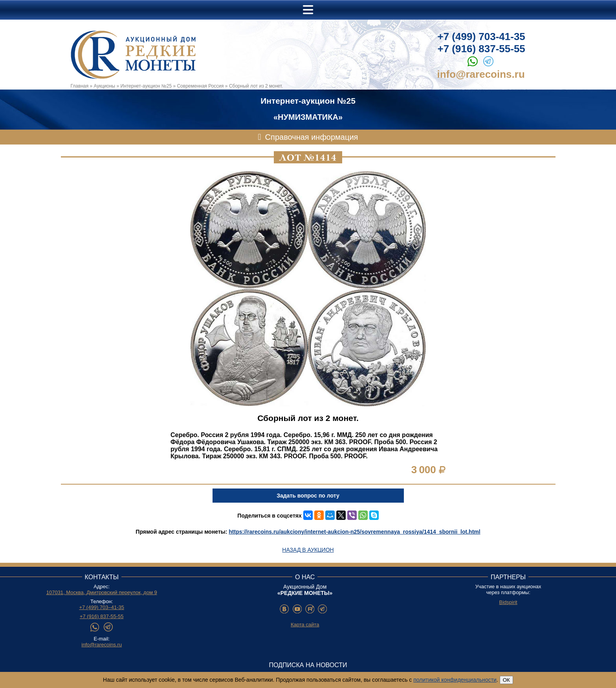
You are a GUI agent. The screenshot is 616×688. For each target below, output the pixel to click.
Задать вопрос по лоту (308, 496)
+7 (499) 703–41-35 (102, 607)
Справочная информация (312, 137)
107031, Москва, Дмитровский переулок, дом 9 (102, 592)
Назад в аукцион (308, 550)
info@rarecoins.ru (481, 74)
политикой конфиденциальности (455, 680)
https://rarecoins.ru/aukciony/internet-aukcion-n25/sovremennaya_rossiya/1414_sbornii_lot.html (354, 532)
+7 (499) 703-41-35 (481, 37)
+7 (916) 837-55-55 (481, 49)
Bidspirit (508, 602)
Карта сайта (305, 625)
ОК (506, 680)
